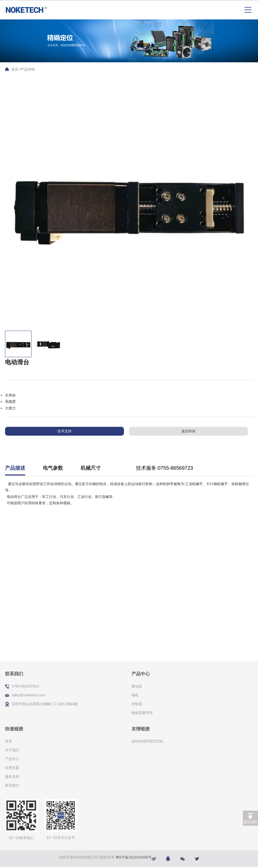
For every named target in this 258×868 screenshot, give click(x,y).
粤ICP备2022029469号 (134, 855)
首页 (15, 69)
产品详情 (28, 69)
